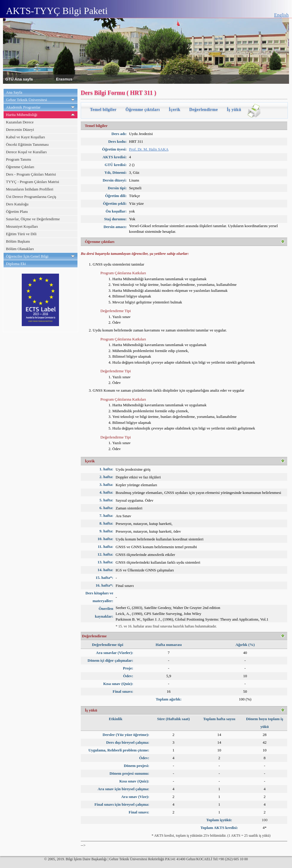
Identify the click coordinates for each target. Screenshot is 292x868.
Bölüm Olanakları (20, 249)
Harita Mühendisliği (22, 115)
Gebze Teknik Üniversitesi (27, 100)
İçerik (174, 110)
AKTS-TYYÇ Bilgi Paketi (57, 11)
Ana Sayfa (14, 92)
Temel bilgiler (103, 110)
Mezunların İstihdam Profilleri (30, 189)
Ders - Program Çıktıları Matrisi (31, 174)
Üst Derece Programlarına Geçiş (31, 197)
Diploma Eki (16, 264)
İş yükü (234, 110)
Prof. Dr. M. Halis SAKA (149, 149)
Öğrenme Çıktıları (20, 167)
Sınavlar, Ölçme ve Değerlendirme (33, 219)
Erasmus (64, 79)
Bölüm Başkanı (18, 241)
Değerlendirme (204, 110)
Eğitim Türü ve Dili (21, 234)
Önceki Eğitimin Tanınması (27, 144)
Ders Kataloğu (17, 204)
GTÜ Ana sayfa (19, 79)
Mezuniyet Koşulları (22, 226)
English (281, 15)
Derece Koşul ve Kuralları (26, 152)
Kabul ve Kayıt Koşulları (25, 137)
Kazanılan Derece (20, 122)
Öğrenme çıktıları (143, 110)
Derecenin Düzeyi (20, 130)
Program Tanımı (18, 159)
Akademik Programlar (23, 107)
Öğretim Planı (17, 211)
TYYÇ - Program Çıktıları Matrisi (32, 182)
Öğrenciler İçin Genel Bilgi (27, 256)
